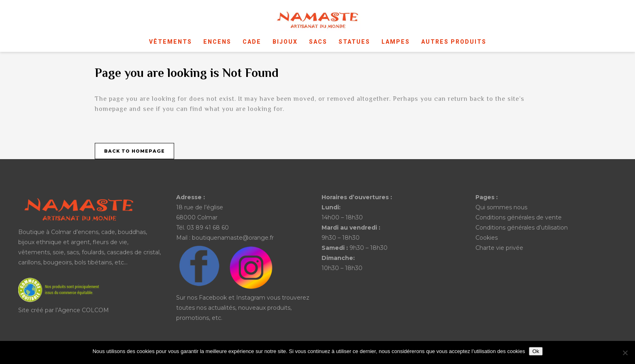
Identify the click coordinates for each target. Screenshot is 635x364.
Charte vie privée (499, 248)
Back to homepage (134, 151)
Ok (536, 351)
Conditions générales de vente (519, 217)
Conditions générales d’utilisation (522, 228)
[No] (625, 353)
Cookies (487, 238)
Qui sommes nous (501, 207)
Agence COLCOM (83, 310)
